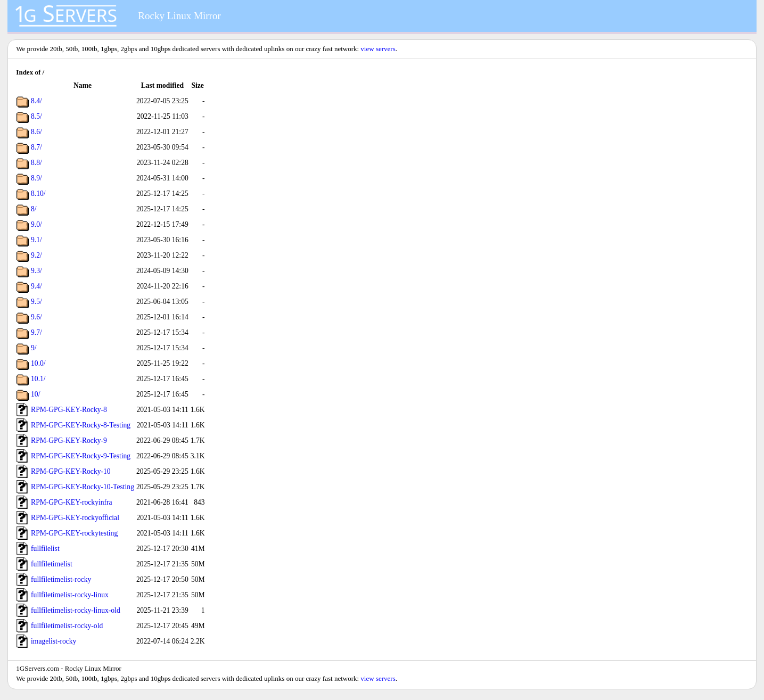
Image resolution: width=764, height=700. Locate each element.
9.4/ (36, 286)
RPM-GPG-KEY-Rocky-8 (69, 410)
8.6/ (36, 132)
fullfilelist (45, 549)
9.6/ (36, 317)
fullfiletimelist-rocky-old (67, 626)
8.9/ (36, 178)
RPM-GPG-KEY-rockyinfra (72, 502)
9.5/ (36, 302)
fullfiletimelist (52, 564)
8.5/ (36, 116)
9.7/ (36, 332)
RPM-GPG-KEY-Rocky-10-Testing (83, 487)
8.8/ (36, 163)
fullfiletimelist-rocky (61, 579)
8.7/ (36, 147)
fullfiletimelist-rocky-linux (70, 595)
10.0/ (38, 363)
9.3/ (36, 271)
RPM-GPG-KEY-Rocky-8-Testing (81, 425)
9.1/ (36, 240)
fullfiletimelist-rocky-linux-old (76, 610)
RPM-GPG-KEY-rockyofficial (75, 518)
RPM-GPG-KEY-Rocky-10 (71, 471)
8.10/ (38, 193)
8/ (34, 209)
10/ (35, 394)
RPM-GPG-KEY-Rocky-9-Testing (81, 456)
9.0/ (36, 224)
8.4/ (36, 101)
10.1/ (38, 379)
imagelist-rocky (54, 641)
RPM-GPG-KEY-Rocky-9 (69, 440)
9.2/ (36, 255)
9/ (34, 348)
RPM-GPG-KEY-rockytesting (74, 533)
